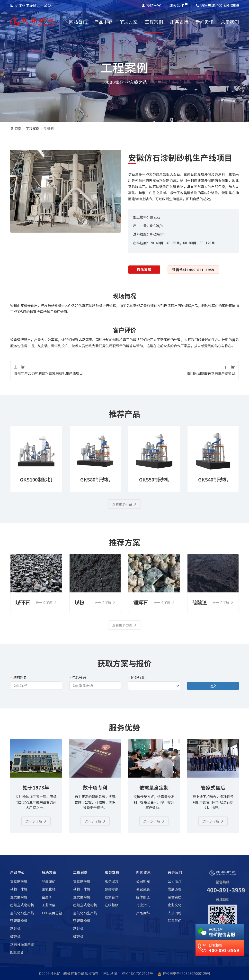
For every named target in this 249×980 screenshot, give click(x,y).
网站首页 (78, 22)
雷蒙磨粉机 (19, 881)
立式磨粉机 (19, 897)
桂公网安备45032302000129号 (187, 973)
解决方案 (129, 22)
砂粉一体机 (19, 889)
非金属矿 (49, 881)
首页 (18, 128)
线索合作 (178, 5)
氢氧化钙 (49, 889)
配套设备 (17, 952)
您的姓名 (18, 678)
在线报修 (112, 905)
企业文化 (175, 905)
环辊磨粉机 (19, 921)
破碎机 (15, 936)
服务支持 (179, 22)
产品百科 (143, 913)
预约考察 (151, 5)
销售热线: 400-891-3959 (193, 270)
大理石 (175, 174)
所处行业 (136, 678)
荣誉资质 (175, 897)
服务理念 (112, 881)
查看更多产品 (124, 504)
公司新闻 (143, 881)
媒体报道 (143, 897)
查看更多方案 (124, 625)
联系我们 (175, 921)
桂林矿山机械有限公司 (67, 973)
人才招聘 (175, 913)
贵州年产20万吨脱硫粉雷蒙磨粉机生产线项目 (48, 373)
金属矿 (47, 897)
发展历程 (175, 889)
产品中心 (103, 22)
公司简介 (175, 881)
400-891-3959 (226, 890)
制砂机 (49, 128)
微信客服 (144, 270)
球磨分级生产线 (22, 944)
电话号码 (78, 678)
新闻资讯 (205, 22)
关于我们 (230, 22)
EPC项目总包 (52, 913)
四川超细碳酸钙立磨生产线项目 (211, 373)
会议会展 (143, 889)
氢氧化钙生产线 (22, 913)
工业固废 (49, 905)
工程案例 (154, 22)
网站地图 (110, 973)
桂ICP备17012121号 (137, 973)
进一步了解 (36, 821)
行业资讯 (143, 905)
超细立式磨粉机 (22, 905)
